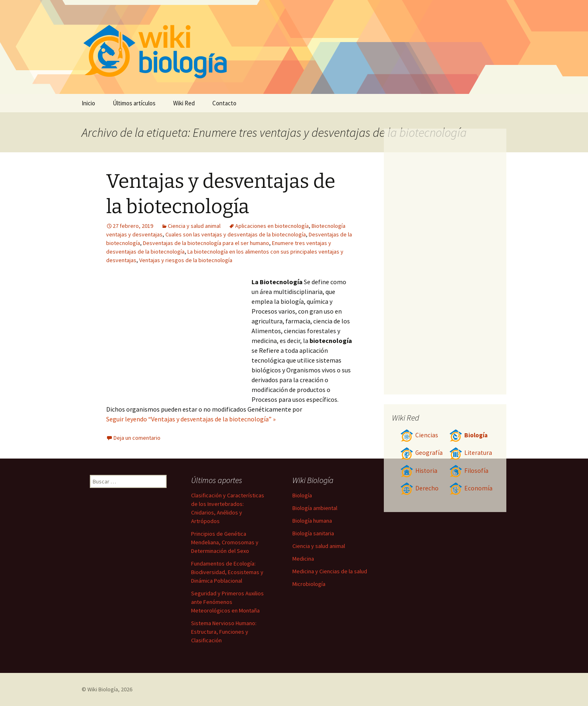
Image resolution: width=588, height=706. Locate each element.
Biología (468, 435)
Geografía (421, 453)
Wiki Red (184, 103)
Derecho (419, 488)
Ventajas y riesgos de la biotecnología (186, 260)
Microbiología (309, 584)
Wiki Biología (103, 689)
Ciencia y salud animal (194, 226)
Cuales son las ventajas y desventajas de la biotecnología (236, 234)
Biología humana (312, 521)
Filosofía (469, 471)
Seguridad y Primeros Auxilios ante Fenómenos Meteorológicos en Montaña (227, 602)
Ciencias (419, 435)
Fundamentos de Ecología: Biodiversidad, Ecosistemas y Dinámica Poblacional (227, 572)
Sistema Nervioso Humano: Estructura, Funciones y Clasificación (224, 632)
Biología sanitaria (313, 533)
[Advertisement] (179, 338)
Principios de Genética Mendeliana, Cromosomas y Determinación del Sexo (225, 542)
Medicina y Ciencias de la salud (330, 571)
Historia (419, 471)
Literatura (471, 453)
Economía (471, 488)
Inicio (88, 103)
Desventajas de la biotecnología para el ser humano (206, 243)
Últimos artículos (134, 103)
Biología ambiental (315, 508)
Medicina (303, 559)
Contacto (224, 103)
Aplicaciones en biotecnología (272, 226)
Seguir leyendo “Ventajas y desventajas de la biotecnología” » (191, 419)
